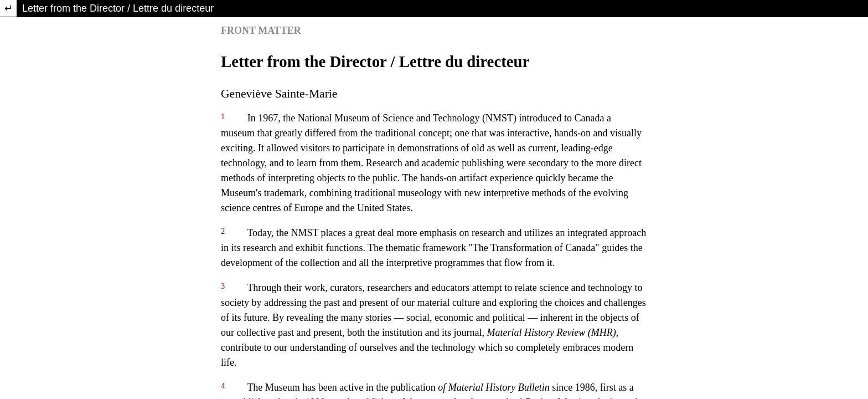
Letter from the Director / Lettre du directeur (118, 8)
